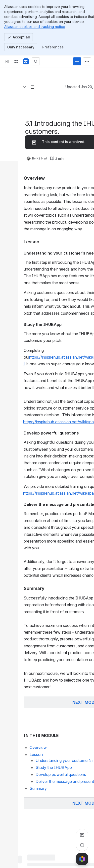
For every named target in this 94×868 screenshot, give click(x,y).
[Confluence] (26, 61)
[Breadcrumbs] (25, 87)
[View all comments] (82, 835)
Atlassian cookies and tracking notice (35, 27)
